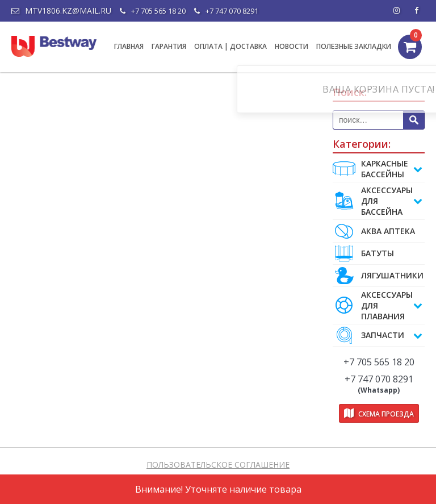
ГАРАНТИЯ (169, 46)
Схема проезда (379, 413)
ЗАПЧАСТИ (378, 335)
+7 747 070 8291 (226, 11)
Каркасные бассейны (378, 169)
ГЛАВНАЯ (129, 46)
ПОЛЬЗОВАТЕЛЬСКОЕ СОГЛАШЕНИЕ (218, 465)
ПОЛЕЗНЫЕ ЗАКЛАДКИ (354, 46)
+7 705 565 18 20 (153, 11)
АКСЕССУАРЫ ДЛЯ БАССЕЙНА (378, 201)
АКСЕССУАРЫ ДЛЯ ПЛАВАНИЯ (378, 305)
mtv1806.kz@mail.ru (61, 11)
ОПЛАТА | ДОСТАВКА (230, 46)
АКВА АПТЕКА (374, 231)
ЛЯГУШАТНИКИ (378, 276)
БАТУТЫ (363, 253)
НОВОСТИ (292, 46)
